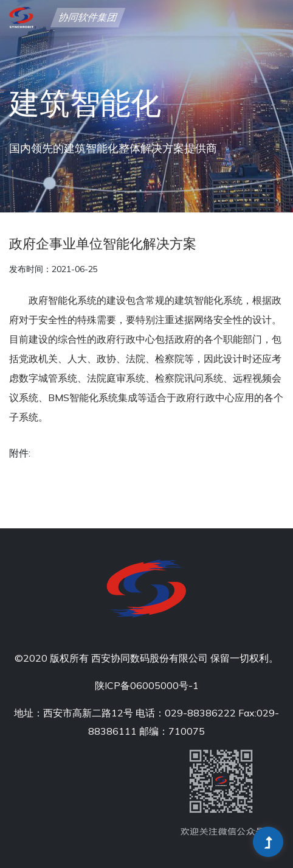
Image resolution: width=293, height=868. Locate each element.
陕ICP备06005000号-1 (147, 685)
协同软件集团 (88, 18)
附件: (20, 453)
